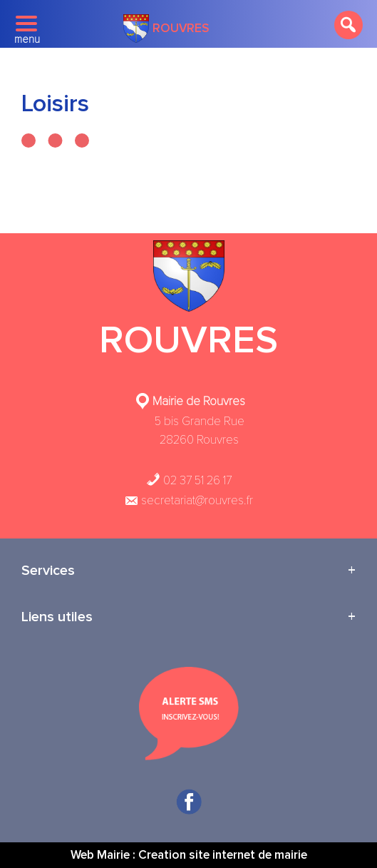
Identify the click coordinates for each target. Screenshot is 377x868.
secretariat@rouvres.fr (188, 500)
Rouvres (166, 29)
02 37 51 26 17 (189, 480)
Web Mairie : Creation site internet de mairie (189, 855)
